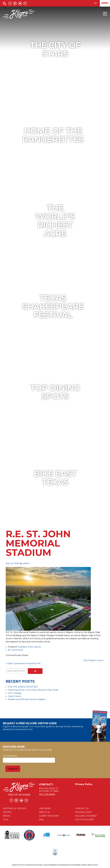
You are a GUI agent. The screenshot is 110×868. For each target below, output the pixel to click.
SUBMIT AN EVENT (49, 816)
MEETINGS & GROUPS (14, 808)
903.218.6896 (47, 795)
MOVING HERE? (84, 812)
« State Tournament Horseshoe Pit (23, 663)
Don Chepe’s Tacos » (94, 660)
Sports (38, 647)
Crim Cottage (15, 693)
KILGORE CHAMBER (86, 816)
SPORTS (7, 812)
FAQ (41, 820)
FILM (6, 820)
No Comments (15, 650)
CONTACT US (82, 808)
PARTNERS (45, 808)
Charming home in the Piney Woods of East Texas (33, 690)
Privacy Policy (84, 784)
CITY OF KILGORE (84, 820)
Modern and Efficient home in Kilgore (27, 699)
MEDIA (7, 816)
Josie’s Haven (15, 696)
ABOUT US (45, 812)
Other (30, 647)
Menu (105, 3)
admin (26, 563)
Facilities (22, 647)
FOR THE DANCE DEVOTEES (23, 687)
